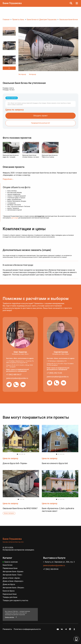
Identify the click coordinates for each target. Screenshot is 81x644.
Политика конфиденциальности (27, 629)
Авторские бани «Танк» (13, 575)
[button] (9, 68)
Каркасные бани (10, 594)
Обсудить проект (40, 116)
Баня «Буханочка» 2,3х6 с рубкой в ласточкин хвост (58, 510)
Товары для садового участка (15, 600)
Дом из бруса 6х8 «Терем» (15, 463)
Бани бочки (8, 565)
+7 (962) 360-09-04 (51, 569)
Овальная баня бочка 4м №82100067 (20, 508)
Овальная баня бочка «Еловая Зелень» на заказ (31, 156)
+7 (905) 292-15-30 (54, 373)
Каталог (7, 558)
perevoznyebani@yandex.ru (17, 378)
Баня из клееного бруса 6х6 (55, 463)
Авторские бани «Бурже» (13, 572)
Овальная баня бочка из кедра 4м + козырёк (11, 156)
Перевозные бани (10, 568)
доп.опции (15, 218)
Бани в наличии (11, 562)
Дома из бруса (9, 584)
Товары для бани (10, 597)
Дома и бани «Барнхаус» (13, 581)
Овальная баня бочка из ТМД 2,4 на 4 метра (50, 156)
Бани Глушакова (12, 3)
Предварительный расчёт (41, 123)
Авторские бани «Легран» (13, 588)
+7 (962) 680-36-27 (14, 375)
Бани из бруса (9, 591)
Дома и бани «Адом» (11, 578)
